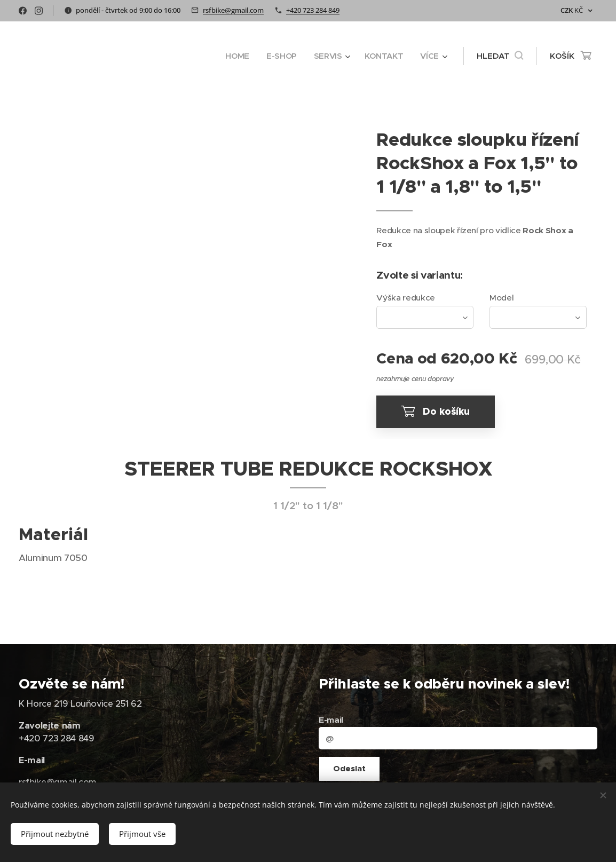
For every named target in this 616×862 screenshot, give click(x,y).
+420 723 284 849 (313, 10)
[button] (500, 56)
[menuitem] (236, 56)
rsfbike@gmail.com (233, 10)
